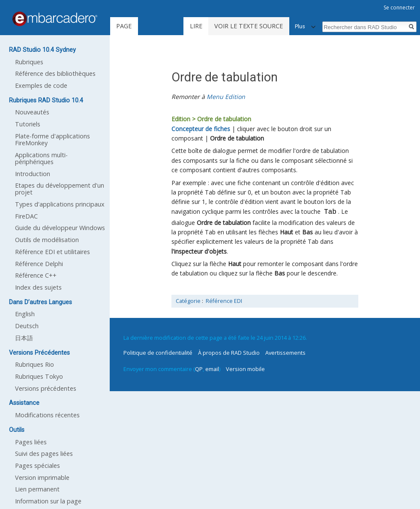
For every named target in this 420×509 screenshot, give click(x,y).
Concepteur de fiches (201, 129)
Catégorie (188, 301)
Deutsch (27, 326)
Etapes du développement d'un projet (60, 189)
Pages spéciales (37, 466)
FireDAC (26, 216)
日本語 (24, 338)
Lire (196, 26)
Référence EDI (224, 301)
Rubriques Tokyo (39, 376)
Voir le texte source (249, 26)
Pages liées (31, 442)
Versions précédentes (46, 388)
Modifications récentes (47, 415)
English (25, 314)
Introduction (33, 174)
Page (124, 26)
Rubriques (29, 62)
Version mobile (245, 369)
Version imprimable (42, 478)
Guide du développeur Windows (60, 228)
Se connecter (399, 7)
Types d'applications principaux (60, 204)
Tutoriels (28, 124)
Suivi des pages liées (44, 454)
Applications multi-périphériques (41, 158)
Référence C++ (36, 275)
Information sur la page (48, 501)
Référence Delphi (39, 264)
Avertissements (285, 353)
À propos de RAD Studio (229, 353)
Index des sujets (38, 287)
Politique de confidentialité (158, 353)
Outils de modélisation (47, 240)
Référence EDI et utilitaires (52, 252)
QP (199, 369)
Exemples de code (41, 85)
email (212, 369)
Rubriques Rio (34, 364)
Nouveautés (32, 112)
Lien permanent (37, 489)
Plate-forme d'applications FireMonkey (52, 139)
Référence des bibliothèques (55, 73)
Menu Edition (226, 97)
